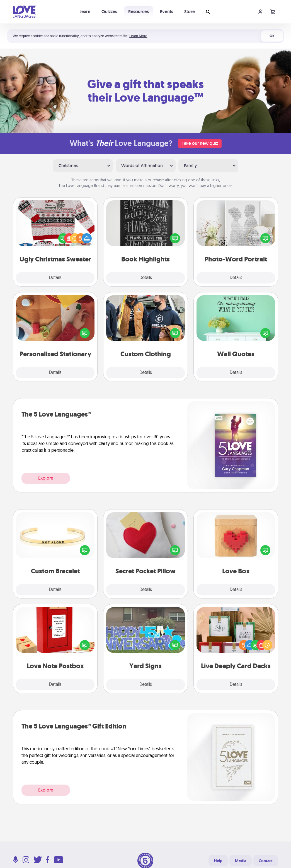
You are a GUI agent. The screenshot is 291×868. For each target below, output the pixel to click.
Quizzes (109, 12)
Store (190, 12)
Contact (266, 861)
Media (241, 861)
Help (218, 861)
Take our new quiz (200, 143)
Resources (139, 12)
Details (55, 278)
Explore (46, 478)
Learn (85, 12)
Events (167, 12)
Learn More (138, 36)
